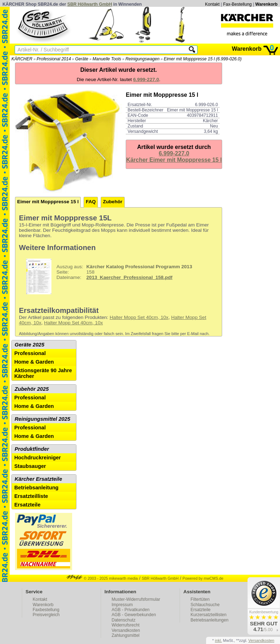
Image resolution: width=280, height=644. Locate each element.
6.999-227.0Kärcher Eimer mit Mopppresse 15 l (174, 157)
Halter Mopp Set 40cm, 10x (139, 317)
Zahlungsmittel (126, 635)
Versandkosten (126, 630)
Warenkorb (266, 4)
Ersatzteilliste (31, 496)
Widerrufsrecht (126, 625)
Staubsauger (30, 466)
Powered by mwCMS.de (203, 578)
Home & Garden (34, 362)
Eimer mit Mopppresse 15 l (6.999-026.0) (202, 59)
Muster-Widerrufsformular (136, 599)
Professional (30, 353)
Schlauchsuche (205, 605)
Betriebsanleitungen (210, 620)
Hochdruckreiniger (37, 458)
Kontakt (212, 4)
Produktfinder (32, 449)
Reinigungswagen (142, 59)
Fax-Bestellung (237, 4)
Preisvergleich (46, 615)
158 (106, 276)
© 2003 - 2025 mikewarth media (102, 578)
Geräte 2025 (29, 345)
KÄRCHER (22, 59)
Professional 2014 (54, 59)
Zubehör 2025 (32, 389)
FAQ (91, 202)
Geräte (82, 59)
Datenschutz (124, 620)
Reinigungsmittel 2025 (42, 419)
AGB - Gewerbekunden (134, 615)
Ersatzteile (27, 505)
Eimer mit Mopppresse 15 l (48, 202)
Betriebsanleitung (36, 488)
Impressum (122, 605)
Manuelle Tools (107, 59)
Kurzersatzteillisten (209, 615)
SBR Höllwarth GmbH (90, 4)
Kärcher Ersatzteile (38, 479)
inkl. (219, 640)
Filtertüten (200, 599)
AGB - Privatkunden (131, 610)
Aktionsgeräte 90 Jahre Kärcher (43, 373)
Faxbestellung (46, 610)
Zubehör (112, 202)
